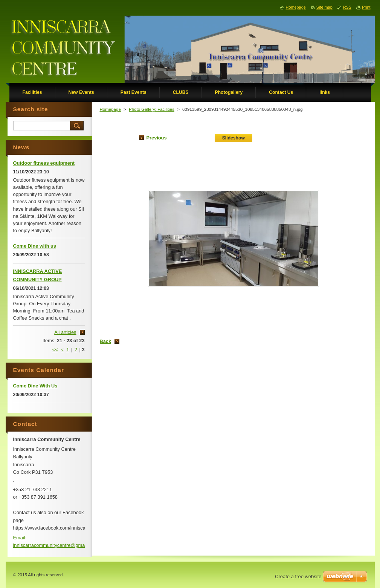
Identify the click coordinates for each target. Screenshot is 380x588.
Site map (324, 7)
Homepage (110, 109)
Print (366, 7)
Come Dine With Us (35, 386)
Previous (157, 138)
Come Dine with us (35, 246)
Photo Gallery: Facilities (152, 109)
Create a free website (298, 577)
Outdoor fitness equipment (44, 163)
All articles (65, 332)
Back (106, 341)
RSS (347, 7)
